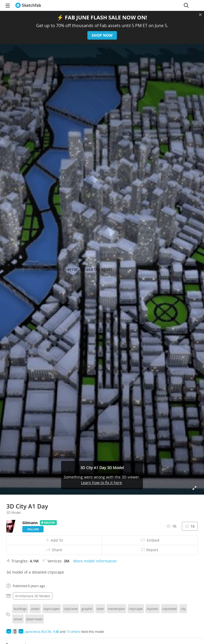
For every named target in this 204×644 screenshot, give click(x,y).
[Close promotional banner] (200, 15)
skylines (152, 609)
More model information (95, 561)
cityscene (71, 609)
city (183, 609)
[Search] (186, 5)
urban (35, 609)
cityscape (136, 609)
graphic (87, 609)
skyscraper (52, 609)
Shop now (102, 35)
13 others (73, 632)
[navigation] (8, 5)
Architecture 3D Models (33, 596)
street (18, 619)
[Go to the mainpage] (28, 5)
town (100, 609)
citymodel (169, 609)
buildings (20, 609)
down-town (34, 619)
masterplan (116, 609)
